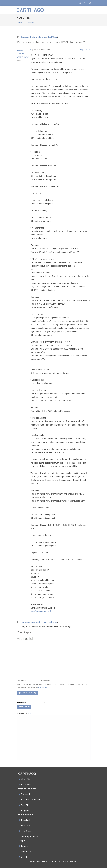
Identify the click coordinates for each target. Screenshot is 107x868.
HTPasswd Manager (31, 800)
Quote (87, 50)
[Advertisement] (54, 737)
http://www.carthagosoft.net (43, 611)
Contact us (26, 851)
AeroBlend (26, 831)
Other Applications (30, 836)
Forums (30, 23)
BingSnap (26, 811)
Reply (82, 50)
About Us (25, 779)
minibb (31, 713)
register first (43, 687)
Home (19, 23)
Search (24, 857)
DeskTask (52, 37)
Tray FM (25, 805)
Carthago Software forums (33, 37)
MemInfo (25, 826)
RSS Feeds (26, 785)
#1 (31, 50)
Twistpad (25, 794)
